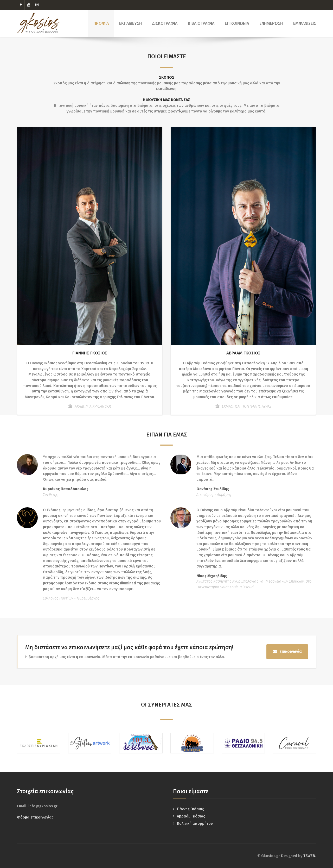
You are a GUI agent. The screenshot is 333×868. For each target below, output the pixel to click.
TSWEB (309, 856)
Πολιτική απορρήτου (195, 824)
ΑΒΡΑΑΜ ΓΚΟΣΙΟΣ (243, 353)
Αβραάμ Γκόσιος (191, 816)
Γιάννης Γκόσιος (190, 809)
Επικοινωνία (287, 651)
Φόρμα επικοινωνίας (35, 817)
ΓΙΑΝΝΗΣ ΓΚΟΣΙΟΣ (90, 353)
